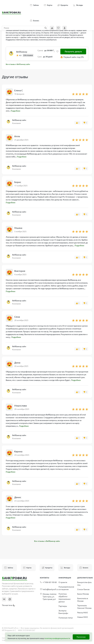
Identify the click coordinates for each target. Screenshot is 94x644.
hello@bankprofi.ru (49, 589)
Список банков (83, 589)
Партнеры (63, 606)
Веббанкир (22, 52)
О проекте (63, 582)
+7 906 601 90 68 (48, 582)
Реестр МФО (83, 613)
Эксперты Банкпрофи (63, 612)
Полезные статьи (66, 618)
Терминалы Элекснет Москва (84, 607)
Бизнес (35, 21)
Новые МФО (83, 617)
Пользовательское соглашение (66, 588)
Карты (48, 5)
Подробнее (15, 111)
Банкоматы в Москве (83, 600)
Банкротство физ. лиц (85, 584)
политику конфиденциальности (57, 638)
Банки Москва (83, 594)
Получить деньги (73, 51)
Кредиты (63, 5)
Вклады (78, 5)
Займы (34, 5)
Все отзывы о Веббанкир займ (18, 64)
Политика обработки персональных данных (65, 598)
